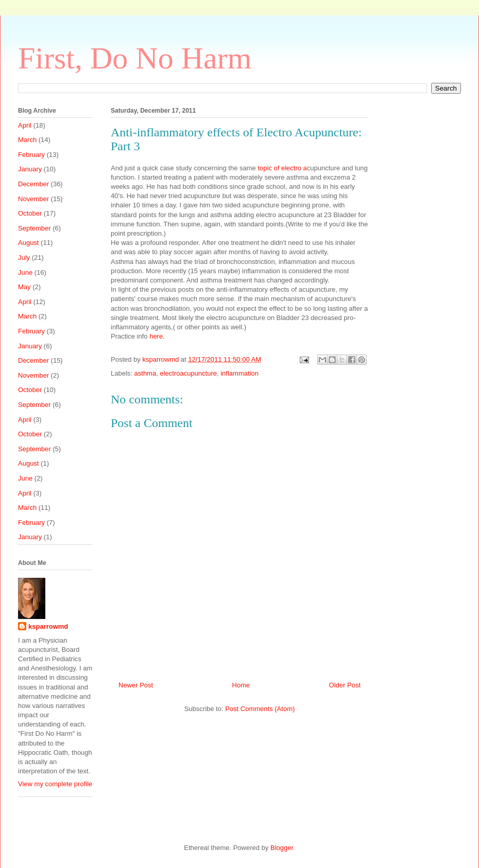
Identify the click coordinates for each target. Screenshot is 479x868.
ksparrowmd (161, 359)
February (31, 155)
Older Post (345, 685)
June (25, 272)
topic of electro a (281, 168)
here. (157, 336)
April (25, 125)
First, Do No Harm (135, 58)
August (28, 243)
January (30, 169)
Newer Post (136, 685)
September (35, 228)
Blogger (282, 848)
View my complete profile (55, 784)
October (30, 213)
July (24, 258)
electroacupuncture (188, 373)
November (33, 199)
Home (241, 685)
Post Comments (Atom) (260, 709)
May (24, 287)
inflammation (239, 373)
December (33, 184)
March (27, 140)
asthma (146, 373)
